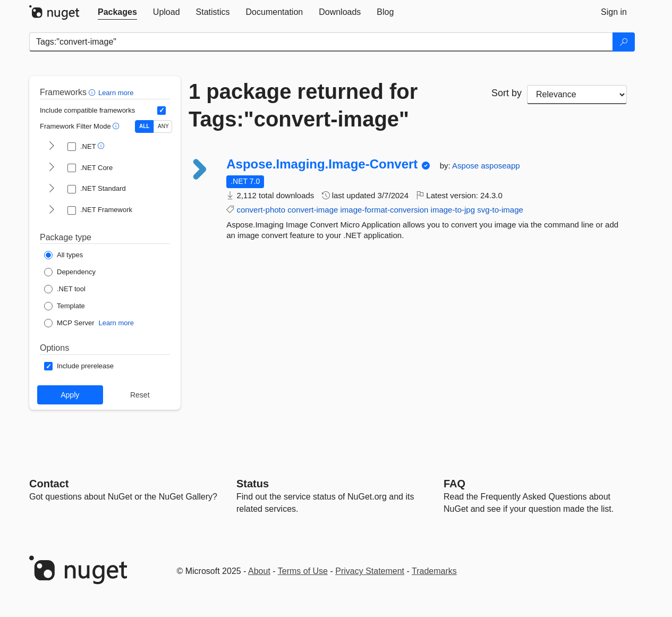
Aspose (466, 166)
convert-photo (261, 210)
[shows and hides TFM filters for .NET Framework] (52, 210)
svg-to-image (500, 210)
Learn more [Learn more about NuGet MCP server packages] (116, 323)
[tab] (117, 12)
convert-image (313, 210)
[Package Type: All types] (63, 255)
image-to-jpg (453, 210)
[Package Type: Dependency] (70, 272)
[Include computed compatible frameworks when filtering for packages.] (161, 111)
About (259, 571)
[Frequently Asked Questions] (454, 484)
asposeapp (500, 166)
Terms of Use (303, 571)
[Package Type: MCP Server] (69, 323)
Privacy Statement (370, 571)
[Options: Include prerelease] (79, 366)
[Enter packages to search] (321, 42)
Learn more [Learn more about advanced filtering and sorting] (116, 93)
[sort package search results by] (577, 95)
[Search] (624, 42)
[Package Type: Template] (65, 306)
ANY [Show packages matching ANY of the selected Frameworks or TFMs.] (163, 126)
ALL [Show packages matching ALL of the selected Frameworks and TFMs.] (144, 126)
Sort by (507, 93)
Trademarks (434, 571)
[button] (93, 92)
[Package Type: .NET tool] (65, 289)
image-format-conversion (385, 210)
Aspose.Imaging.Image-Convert (322, 164)
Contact (49, 484)
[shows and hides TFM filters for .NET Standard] (52, 189)
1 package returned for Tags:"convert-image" (303, 105)
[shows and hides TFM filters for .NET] (52, 147)
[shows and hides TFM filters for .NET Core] (52, 168)
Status (253, 484)
